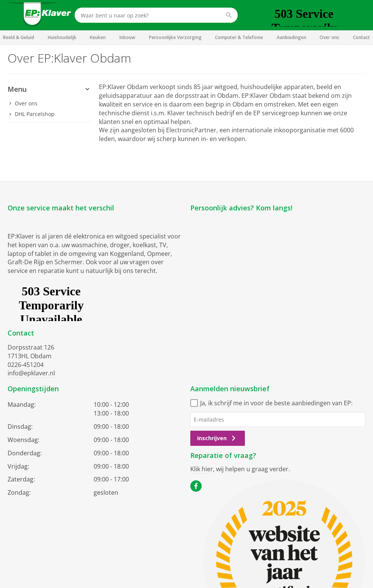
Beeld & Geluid (19, 37)
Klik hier (202, 469)
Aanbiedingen (292, 37)
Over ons (329, 37)
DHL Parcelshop (35, 114)
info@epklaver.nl (31, 373)
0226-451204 (26, 365)
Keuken (98, 37)
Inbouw (127, 37)
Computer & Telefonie (239, 37)
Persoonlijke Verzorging (175, 37)
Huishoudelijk (62, 37)
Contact (361, 37)
